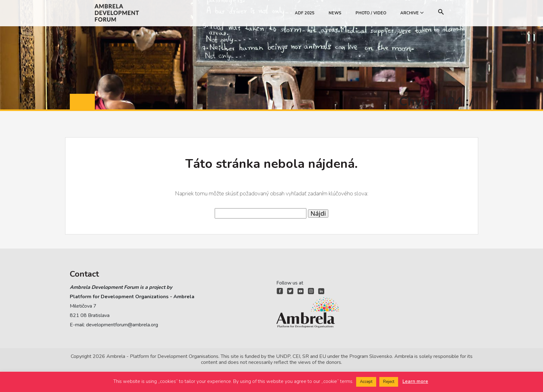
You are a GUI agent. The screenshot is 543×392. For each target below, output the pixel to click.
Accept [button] (366, 382)
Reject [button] (389, 382)
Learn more (415, 381)
